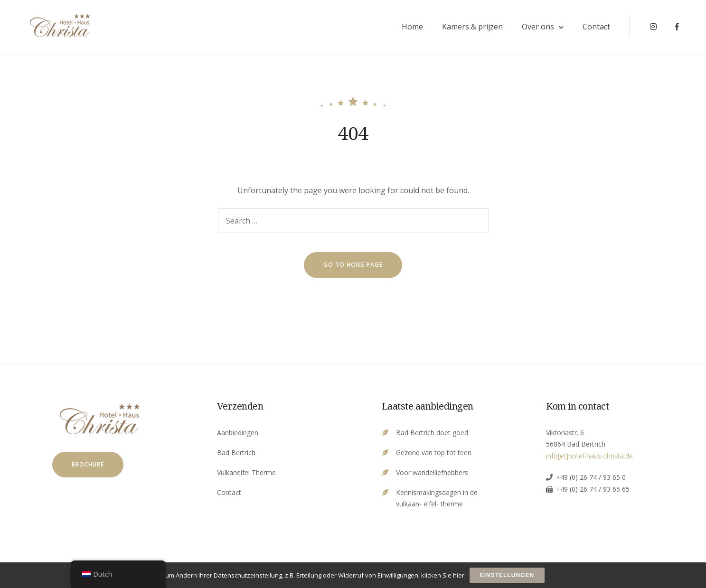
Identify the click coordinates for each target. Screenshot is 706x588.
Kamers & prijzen (468, 28)
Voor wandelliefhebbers (432, 474)
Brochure (88, 466)
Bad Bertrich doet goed (432, 434)
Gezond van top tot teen (434, 454)
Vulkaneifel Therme (246, 474)
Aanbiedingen (238, 434)
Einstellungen (508, 576)
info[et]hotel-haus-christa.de (589, 458)
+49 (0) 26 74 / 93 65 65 (593, 491)
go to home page (353, 267)
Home (408, 28)
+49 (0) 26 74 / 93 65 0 (591, 479)
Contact (592, 28)
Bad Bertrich (236, 454)
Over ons (534, 28)
